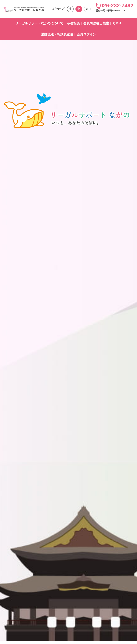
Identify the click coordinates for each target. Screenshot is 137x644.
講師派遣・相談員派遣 (57, 34)
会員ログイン (86, 34)
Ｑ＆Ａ (117, 23)
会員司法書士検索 (96, 23)
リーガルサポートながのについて (39, 23)
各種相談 (73, 23)
